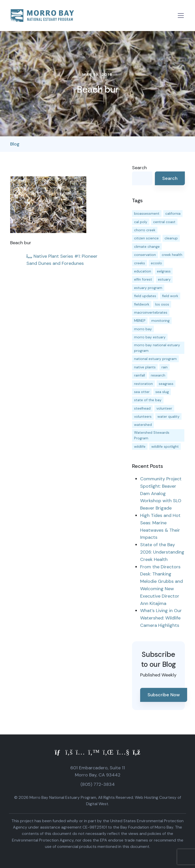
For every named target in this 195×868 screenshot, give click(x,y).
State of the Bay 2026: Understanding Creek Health (162, 552)
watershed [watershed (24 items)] (143, 425)
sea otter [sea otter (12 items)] (142, 392)
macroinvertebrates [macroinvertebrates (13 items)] (151, 312)
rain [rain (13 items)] (165, 367)
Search (139, 168)
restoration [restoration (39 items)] (143, 384)
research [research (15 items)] (158, 375)
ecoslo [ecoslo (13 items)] (156, 263)
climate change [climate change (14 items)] (147, 247)
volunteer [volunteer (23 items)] (164, 408)
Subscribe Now (164, 695)
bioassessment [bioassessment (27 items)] (147, 213)
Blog (15, 144)
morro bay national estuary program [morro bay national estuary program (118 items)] (157, 348)
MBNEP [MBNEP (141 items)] (140, 321)
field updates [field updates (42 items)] (145, 296)
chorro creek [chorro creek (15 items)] (145, 230)
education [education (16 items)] (143, 271)
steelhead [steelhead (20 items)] (142, 408)
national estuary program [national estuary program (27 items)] (155, 359)
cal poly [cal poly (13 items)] (141, 222)
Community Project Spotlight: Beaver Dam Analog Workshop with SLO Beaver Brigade (161, 493)
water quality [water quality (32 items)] (168, 416)
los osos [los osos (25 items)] (162, 304)
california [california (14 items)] (173, 213)
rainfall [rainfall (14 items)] (140, 375)
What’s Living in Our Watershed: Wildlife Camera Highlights (161, 618)
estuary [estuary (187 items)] (164, 279)
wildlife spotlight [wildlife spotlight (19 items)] (165, 446)
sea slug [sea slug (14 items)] (162, 392)
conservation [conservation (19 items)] (145, 255)
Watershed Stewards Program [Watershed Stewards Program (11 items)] (152, 435)
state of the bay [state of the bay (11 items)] (148, 400)
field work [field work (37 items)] (170, 296)
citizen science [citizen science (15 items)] (146, 238)
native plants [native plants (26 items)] (145, 367)
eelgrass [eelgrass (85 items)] (164, 271)
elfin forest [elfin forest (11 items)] (143, 279)
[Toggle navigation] (181, 16)
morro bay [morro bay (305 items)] (143, 329)
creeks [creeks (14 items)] (140, 263)
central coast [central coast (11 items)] (164, 222)
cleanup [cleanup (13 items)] (171, 238)
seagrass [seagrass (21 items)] (166, 384)
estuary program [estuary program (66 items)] (148, 288)
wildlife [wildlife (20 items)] (140, 446)
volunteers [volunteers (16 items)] (143, 416)
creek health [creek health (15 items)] (172, 255)
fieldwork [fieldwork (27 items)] (142, 304)
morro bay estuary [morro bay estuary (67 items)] (150, 337)
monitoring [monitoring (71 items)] (160, 321)
